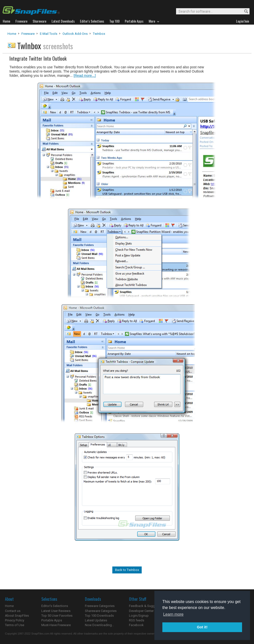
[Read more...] (85, 76)
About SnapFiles (17, 616)
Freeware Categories (100, 606)
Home (12, 34)
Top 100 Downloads (99, 616)
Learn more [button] (173, 614)
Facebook (136, 625)
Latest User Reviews (56, 611)
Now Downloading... (99, 625)
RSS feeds (137, 620)
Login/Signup (139, 616)
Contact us (13, 611)
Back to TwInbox (127, 570)
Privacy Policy (15, 620)
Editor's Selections (55, 606)
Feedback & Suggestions (147, 606)
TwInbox (99, 34)
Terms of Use (15, 625)
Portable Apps (52, 620)
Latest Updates (96, 620)
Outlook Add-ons (75, 34)
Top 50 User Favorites (57, 616)
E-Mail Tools (49, 34)
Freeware (28, 34)
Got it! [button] (202, 627)
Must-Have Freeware (56, 625)
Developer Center (141, 611)
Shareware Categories (101, 611)
